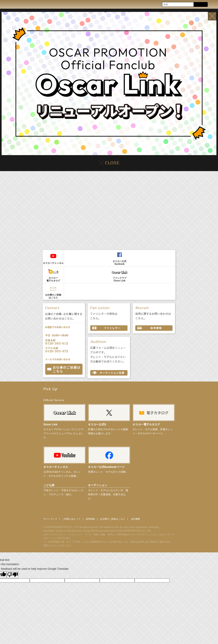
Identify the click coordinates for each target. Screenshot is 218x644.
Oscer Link (51, 426)
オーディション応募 (109, 373)
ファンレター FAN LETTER (109, 328)
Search (201, 5)
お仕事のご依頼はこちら (53, 296)
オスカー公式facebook (120, 263)
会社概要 (154, 521)
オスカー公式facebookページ (106, 468)
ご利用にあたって (77, 521)
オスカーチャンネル (53, 263)
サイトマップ (52, 521)
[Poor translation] (13, 577)
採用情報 (100, 521)
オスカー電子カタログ (53, 279)
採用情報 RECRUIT (154, 328)
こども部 (49, 487)
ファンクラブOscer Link (120, 279)
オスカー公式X (97, 426)
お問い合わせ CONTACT (64, 369)
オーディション (98, 487)
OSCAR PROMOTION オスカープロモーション (8, 4)
